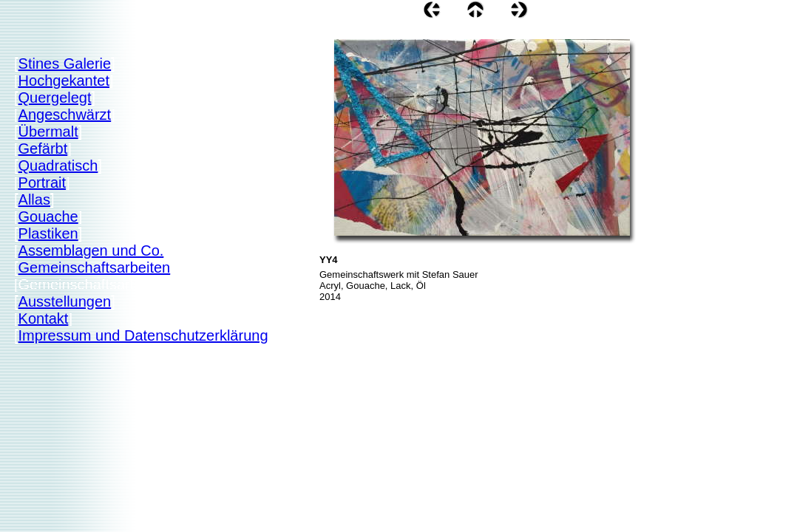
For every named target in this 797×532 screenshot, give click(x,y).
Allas (34, 199)
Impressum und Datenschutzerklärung (143, 335)
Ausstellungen (65, 301)
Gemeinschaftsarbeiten (95, 267)
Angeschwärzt (65, 115)
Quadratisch (58, 166)
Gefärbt (43, 149)
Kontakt (44, 318)
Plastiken (48, 233)
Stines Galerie (65, 64)
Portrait (42, 183)
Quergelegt (55, 98)
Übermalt (48, 132)
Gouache (48, 216)
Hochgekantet (64, 81)
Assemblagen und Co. (91, 250)
